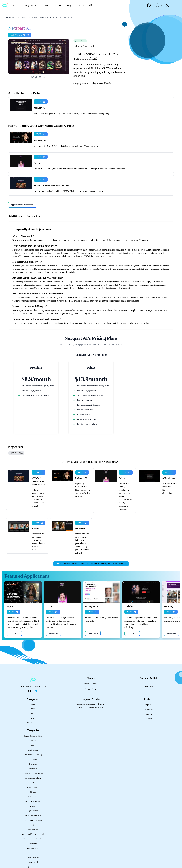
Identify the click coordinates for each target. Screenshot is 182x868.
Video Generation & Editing (33, 832)
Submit (58, 5)
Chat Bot (33, 753)
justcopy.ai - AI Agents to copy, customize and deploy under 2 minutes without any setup (72, 125)
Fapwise (10, 618)
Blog (69, 5)
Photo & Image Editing (33, 790)
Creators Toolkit (33, 799)
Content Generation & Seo (33, 748)
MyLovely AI (40, 152)
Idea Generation (33, 771)
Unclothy (129, 618)
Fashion (33, 818)
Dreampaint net (92, 618)
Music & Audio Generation (33, 809)
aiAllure (35, 540)
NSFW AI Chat (16, 465)
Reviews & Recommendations (33, 785)
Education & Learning (33, 813)
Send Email (149, 698)
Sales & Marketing (33, 860)
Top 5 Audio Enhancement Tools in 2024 (91, 716)
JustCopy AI (39, 120)
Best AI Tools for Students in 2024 (91, 720)
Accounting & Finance (33, 827)
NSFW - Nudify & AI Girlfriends (45, 17)
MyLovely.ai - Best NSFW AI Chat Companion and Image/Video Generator (66, 158)
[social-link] (149, 5)
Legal (33, 837)
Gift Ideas (33, 804)
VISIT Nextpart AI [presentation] (20, 47)
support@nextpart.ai (121, 300)
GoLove (37, 175)
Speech (33, 757)
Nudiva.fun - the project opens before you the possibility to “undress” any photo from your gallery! (82, 555)
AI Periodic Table (85, 5)
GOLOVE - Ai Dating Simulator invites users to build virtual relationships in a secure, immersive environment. (81, 181)
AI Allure (149, 731)
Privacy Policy (91, 701)
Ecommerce (33, 781)
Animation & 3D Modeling (33, 767)
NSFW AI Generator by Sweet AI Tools (51, 198)
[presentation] (168, 5)
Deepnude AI (149, 717)
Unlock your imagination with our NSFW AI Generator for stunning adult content (69, 203)
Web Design (33, 855)
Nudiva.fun (80, 540)
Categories (21, 18)
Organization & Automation (33, 851)
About (46, 5)
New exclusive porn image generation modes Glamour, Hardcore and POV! (39, 554)
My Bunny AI (170, 618)
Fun (33, 795)
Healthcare (33, 776)
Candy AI (149, 726)
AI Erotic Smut (169, 490)
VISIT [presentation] (41, 113)
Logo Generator (33, 823)
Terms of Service (91, 696)
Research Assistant (33, 841)
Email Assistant (33, 762)
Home (15, 5)
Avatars (33, 865)
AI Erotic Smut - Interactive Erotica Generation (169, 500)
